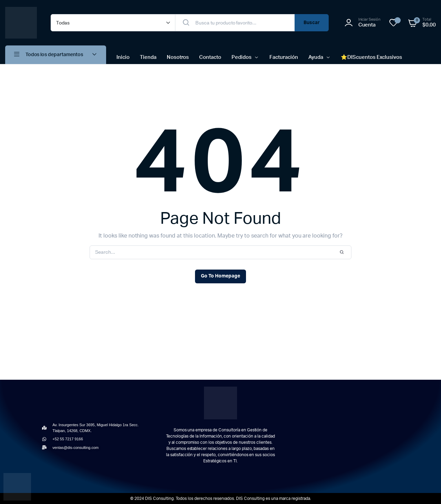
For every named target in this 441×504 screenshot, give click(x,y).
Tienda (148, 57)
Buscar (312, 23)
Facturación (284, 57)
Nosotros (178, 57)
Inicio (123, 57)
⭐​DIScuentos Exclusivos (371, 57)
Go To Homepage (220, 276)
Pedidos (242, 57)
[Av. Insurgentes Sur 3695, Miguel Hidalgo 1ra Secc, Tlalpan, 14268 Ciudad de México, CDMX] (344, 436)
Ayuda (316, 57)
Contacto (210, 57)
